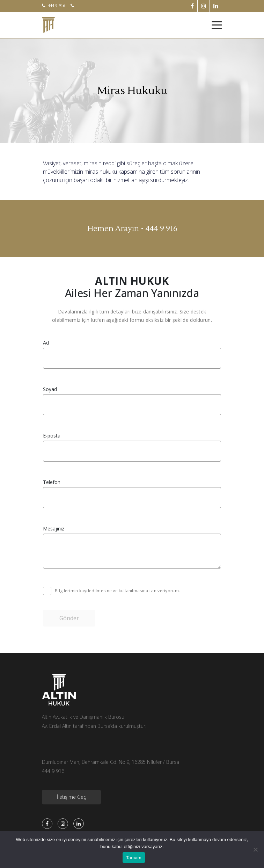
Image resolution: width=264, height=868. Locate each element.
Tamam (134, 858)
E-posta (52, 436)
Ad (46, 343)
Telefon (52, 482)
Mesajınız (54, 529)
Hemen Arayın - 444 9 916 (132, 229)
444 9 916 (54, 6)
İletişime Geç (71, 797)
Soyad (50, 389)
